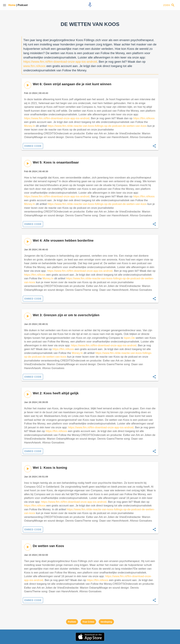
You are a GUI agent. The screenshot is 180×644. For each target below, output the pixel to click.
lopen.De (129, 338)
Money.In (30, 126)
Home (12, 5)
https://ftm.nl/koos (144, 118)
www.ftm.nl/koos (34, 66)
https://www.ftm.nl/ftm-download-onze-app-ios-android (60, 62)
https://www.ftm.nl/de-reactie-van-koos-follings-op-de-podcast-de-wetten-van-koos (97, 126)
